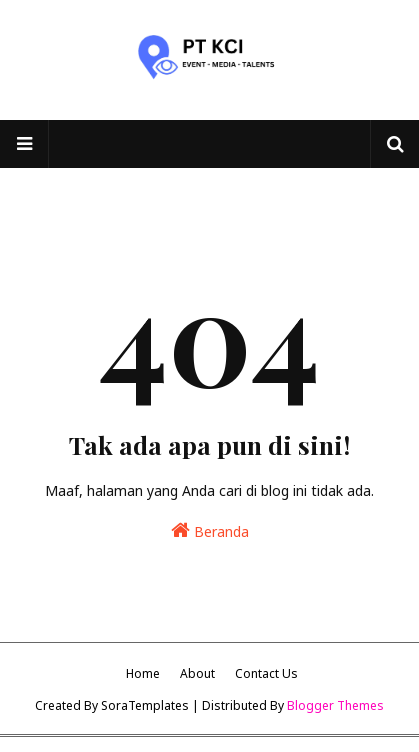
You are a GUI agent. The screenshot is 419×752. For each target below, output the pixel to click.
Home (143, 673)
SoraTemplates (145, 705)
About (197, 673)
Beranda (210, 530)
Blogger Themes (335, 705)
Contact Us (266, 673)
